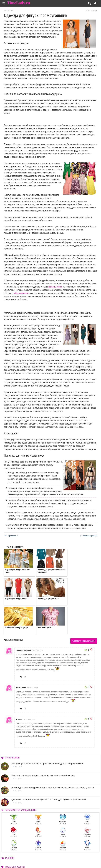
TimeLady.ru (19, 3)
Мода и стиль (91, 11)
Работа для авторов (82, 854)
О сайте (58, 854)
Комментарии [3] (89, 536)
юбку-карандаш (21, 293)
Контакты (59, 857)
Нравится (12, 536)
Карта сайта (79, 857)
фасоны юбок (55, 287)
